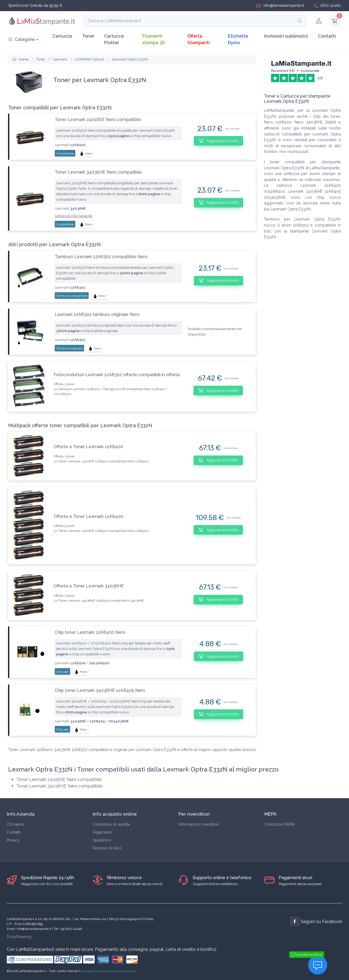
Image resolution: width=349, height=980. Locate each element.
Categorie (22, 39)
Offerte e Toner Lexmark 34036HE (89, 586)
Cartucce (62, 36)
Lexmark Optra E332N (130, 59)
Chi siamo (16, 824)
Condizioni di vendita (111, 824)
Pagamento (103, 832)
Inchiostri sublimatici (286, 36)
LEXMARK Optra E (90, 59)
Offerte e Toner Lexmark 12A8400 (88, 447)
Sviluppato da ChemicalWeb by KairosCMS (109, 971)
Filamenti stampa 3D (154, 39)
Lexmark (60, 59)
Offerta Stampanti (198, 39)
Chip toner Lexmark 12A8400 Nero (90, 632)
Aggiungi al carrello (219, 141)
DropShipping (19, 937)
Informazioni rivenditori (199, 824)
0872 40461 (327, 6)
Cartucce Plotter (114, 39)
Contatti (327, 36)
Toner (88, 36)
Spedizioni (102, 840)
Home (21, 59)
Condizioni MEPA (279, 824)
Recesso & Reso (107, 848)
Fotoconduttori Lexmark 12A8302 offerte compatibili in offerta (117, 375)
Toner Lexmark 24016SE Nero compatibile (98, 120)
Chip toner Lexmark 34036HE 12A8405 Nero (100, 690)
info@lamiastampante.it (280, 6)
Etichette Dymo (238, 39)
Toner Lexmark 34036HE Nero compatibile (98, 172)
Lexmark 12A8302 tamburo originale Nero (97, 314)
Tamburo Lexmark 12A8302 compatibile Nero (101, 257)
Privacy (13, 840)
